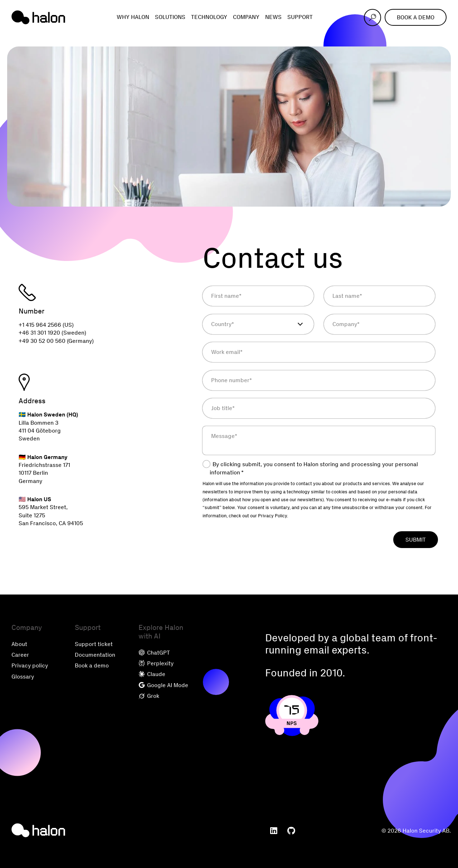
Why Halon (133, 17)
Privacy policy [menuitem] (30, 665)
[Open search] (372, 18)
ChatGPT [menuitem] (154, 653)
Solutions (170, 17)
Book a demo (416, 17)
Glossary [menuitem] (23, 677)
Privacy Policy (272, 516)
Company (246, 17)
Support (300, 17)
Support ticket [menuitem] (94, 644)
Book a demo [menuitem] (92, 665)
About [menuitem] (19, 644)
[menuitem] (274, 831)
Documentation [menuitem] (95, 655)
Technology (209, 17)
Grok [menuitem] (149, 696)
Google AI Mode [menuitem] (163, 685)
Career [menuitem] (20, 655)
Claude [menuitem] (152, 674)
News (273, 17)
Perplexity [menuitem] (156, 663)
